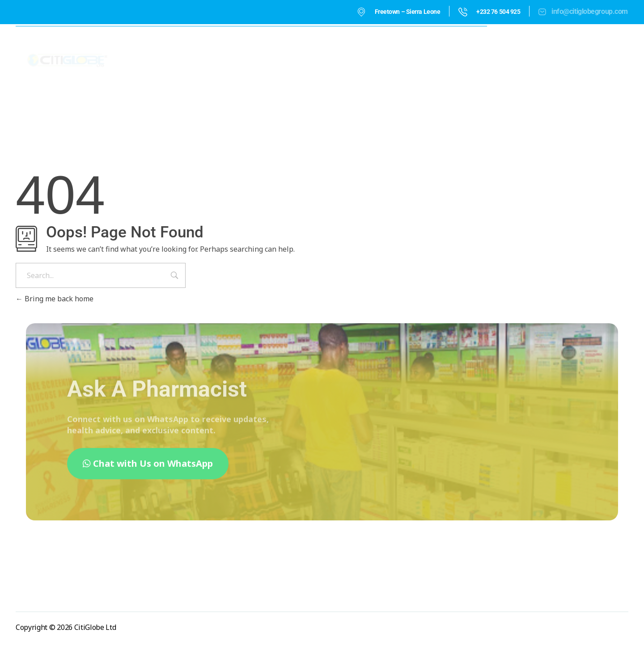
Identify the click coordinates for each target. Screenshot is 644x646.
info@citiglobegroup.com (590, 11)
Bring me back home (55, 299)
